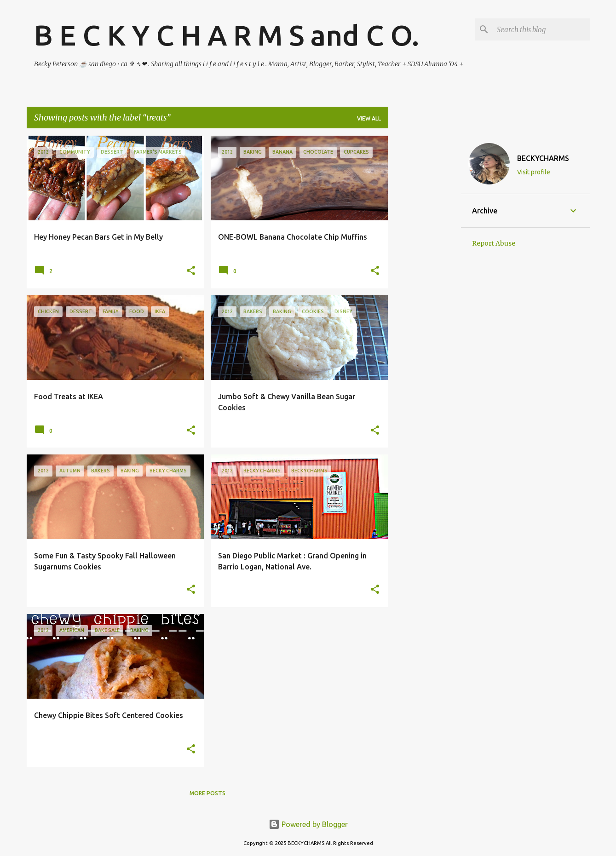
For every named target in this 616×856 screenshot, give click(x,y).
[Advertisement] (425, 274)
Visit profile (534, 172)
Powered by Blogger (308, 824)
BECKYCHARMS (543, 158)
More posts (207, 793)
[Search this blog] (541, 29)
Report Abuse (494, 243)
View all (369, 118)
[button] (191, 271)
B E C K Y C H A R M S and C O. (227, 35)
